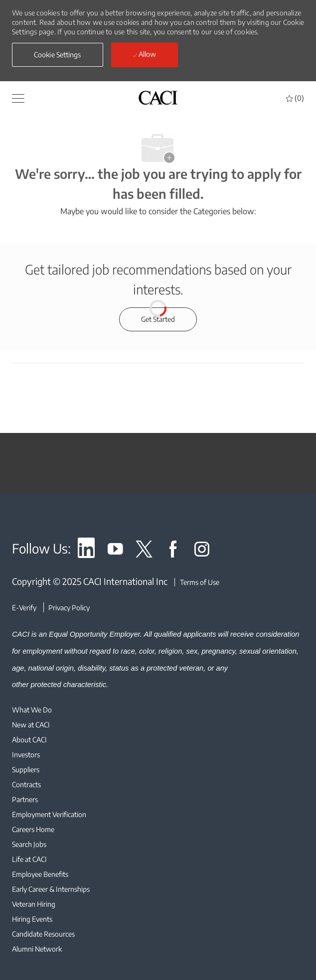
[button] (58, 55)
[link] (86, 551)
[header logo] (158, 97)
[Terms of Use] (197, 582)
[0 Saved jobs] (295, 98)
